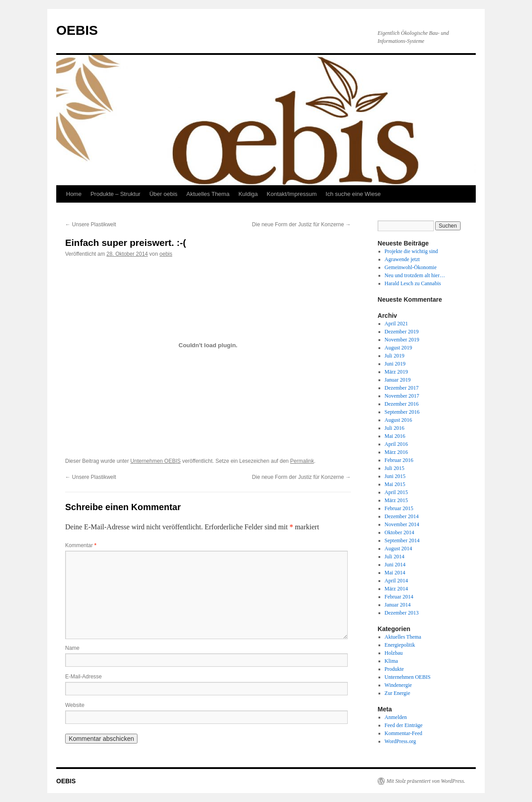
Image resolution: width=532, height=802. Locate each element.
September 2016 (402, 412)
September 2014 (402, 540)
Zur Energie (397, 693)
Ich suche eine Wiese (353, 194)
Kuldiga (248, 194)
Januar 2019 (398, 380)
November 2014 (402, 524)
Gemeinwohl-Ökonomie (411, 267)
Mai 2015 (395, 484)
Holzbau (394, 653)
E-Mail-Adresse (83, 677)
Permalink (302, 461)
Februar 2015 (399, 508)
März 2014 (396, 589)
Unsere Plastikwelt (91, 224)
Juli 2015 (395, 468)
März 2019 (396, 372)
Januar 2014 (398, 605)
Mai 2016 (395, 436)
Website (75, 705)
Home (74, 194)
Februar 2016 (399, 460)
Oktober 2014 (399, 532)
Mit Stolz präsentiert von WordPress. (426, 781)
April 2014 (396, 581)
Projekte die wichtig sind (411, 251)
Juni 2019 (395, 364)
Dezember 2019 (402, 332)
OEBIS (77, 30)
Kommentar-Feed (403, 733)
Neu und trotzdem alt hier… (415, 275)
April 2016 (396, 444)
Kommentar (81, 545)
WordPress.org (400, 741)
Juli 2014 (395, 557)
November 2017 (402, 396)
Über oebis (164, 194)
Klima (391, 661)
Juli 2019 (395, 356)
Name (72, 648)
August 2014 (399, 549)
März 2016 (396, 452)
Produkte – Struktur (116, 194)
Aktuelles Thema (208, 194)
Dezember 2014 (402, 516)
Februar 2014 (399, 597)
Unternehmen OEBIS (156, 461)
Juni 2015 (395, 476)
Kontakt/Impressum (292, 194)
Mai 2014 (395, 573)
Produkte (394, 669)
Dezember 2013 (402, 613)
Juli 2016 (395, 428)
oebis (166, 254)
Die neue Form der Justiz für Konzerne (301, 224)
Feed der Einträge (404, 725)
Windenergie (398, 685)
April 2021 (396, 324)
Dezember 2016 (402, 404)
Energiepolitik (400, 645)
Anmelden (396, 717)
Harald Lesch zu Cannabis (413, 283)
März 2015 (396, 500)
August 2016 (399, 420)
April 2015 (396, 492)
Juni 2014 (395, 565)
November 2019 (402, 340)
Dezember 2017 (402, 388)
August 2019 (399, 348)
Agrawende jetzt (402, 259)
